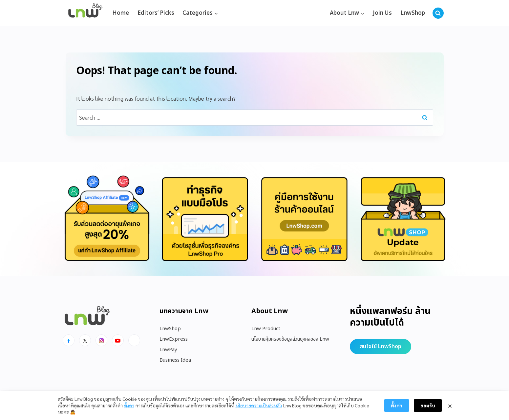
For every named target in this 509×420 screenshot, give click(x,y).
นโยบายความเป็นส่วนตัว (259, 410)
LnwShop (413, 13)
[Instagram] (101, 340)
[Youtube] (118, 340)
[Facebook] (69, 340)
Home (121, 13)
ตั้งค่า (129, 410)
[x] (85, 340)
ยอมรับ (428, 410)
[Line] (134, 340)
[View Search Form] (438, 13)
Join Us (382, 13)
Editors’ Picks (156, 13)
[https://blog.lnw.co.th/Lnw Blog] (85, 13)
